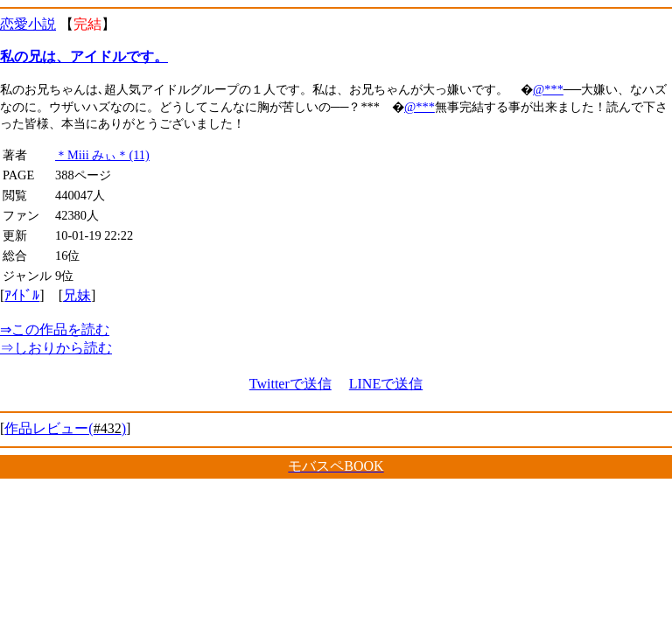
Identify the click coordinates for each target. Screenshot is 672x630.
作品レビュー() (65, 428)
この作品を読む (55, 329)
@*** (548, 89)
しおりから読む (56, 348)
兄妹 (77, 295)
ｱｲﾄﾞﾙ (22, 295)
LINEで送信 (386, 384)
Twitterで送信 (290, 384)
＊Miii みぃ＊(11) (102, 155)
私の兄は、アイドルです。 (84, 56)
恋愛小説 (28, 24)
